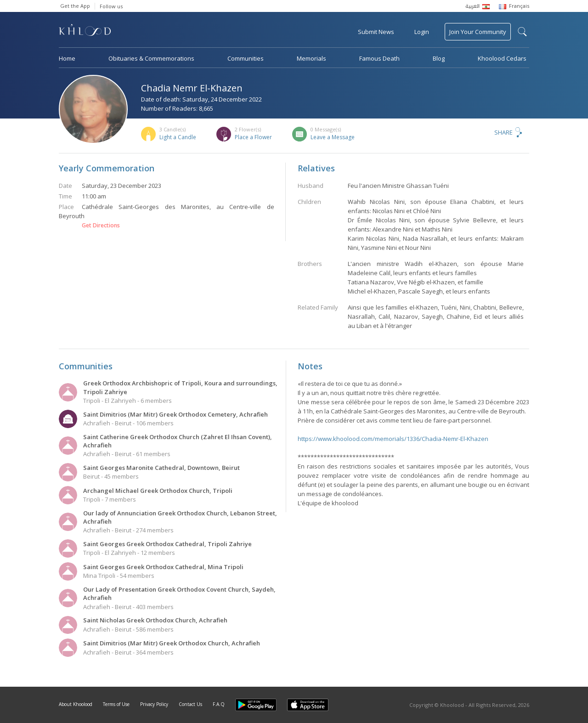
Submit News (376, 32)
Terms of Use (116, 704)
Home (67, 58)
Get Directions (101, 226)
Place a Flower (253, 137)
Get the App (75, 6)
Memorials (311, 58)
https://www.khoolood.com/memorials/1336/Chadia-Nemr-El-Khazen (393, 439)
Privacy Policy (154, 704)
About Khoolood (76, 704)
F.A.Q (219, 704)
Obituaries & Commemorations (151, 58)
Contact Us (190, 704)
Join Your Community (478, 32)
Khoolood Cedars (502, 58)
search (522, 32)
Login (422, 32)
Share (503, 132)
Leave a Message (333, 137)
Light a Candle (178, 137)
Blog (439, 58)
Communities (246, 58)
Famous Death (379, 58)
